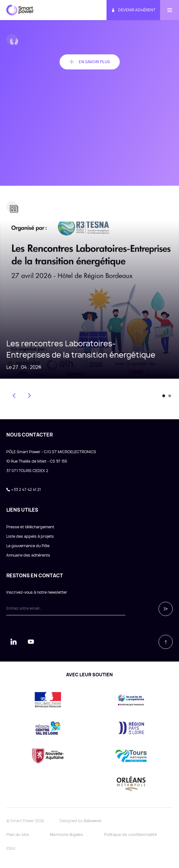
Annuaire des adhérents (28, 555)
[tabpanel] (89, 300)
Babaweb (93, 821)
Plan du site (18, 835)
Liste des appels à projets (30, 536)
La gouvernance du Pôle (28, 546)
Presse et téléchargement (30, 527)
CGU (11, 849)
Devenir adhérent (133, 10)
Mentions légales (66, 835)
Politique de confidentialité (130, 835)
